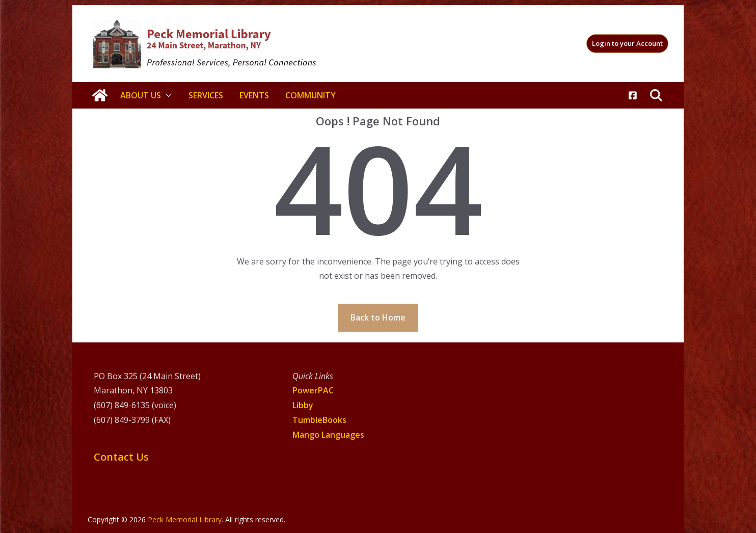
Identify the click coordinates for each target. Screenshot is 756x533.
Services (206, 95)
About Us (141, 95)
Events (254, 95)
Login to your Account (627, 43)
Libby (303, 405)
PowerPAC (313, 390)
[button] (167, 95)
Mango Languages (328, 435)
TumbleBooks (319, 420)
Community (310, 95)
